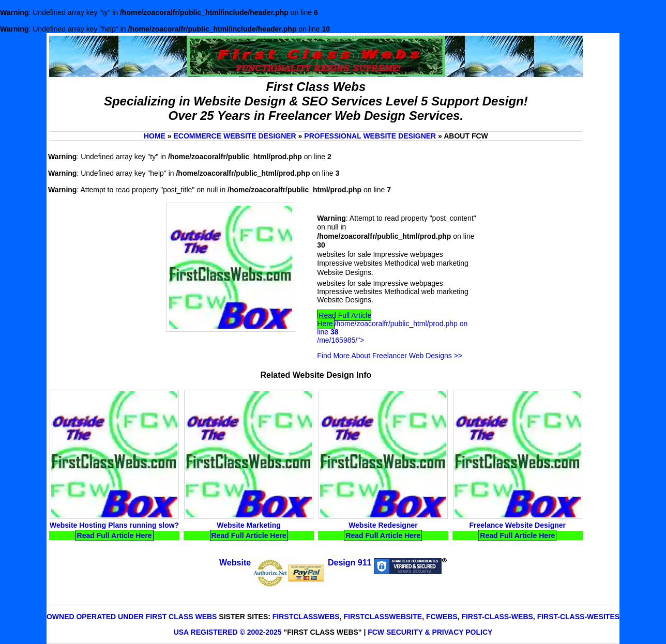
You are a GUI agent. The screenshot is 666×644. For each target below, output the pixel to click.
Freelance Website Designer (518, 525)
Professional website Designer (370, 136)
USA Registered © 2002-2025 (228, 632)
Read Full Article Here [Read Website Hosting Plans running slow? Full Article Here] (115, 535)
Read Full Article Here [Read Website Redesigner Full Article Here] (383, 535)
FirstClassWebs (306, 617)
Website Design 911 (295, 563)
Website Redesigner (383, 525)
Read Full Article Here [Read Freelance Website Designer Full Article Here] (517, 535)
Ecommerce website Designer (234, 136)
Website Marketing (248, 525)
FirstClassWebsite (383, 617)
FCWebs (442, 617)
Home (155, 136)
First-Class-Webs (497, 617)
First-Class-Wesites (578, 617)
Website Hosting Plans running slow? (114, 525)
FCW (376, 632)
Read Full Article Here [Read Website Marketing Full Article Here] (249, 535)
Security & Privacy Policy (439, 632)
